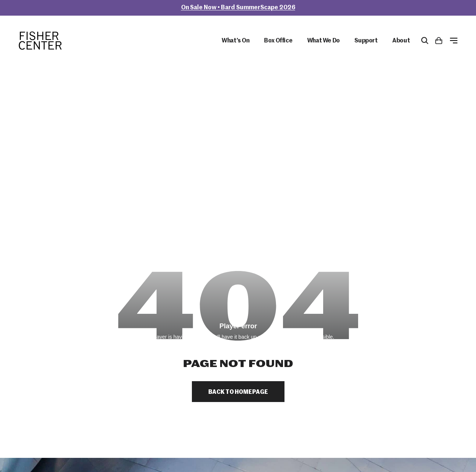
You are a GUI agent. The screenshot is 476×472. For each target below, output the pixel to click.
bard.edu (75, 438)
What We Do (324, 41)
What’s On (235, 41)
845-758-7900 (39, 366)
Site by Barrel (32, 457)
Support (366, 41)
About (401, 41)
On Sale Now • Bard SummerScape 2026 (238, 8)
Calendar (369, 335)
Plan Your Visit (376, 326)
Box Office (278, 41)
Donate (366, 355)
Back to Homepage (238, 227)
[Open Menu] (454, 41)
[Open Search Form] (425, 41)
